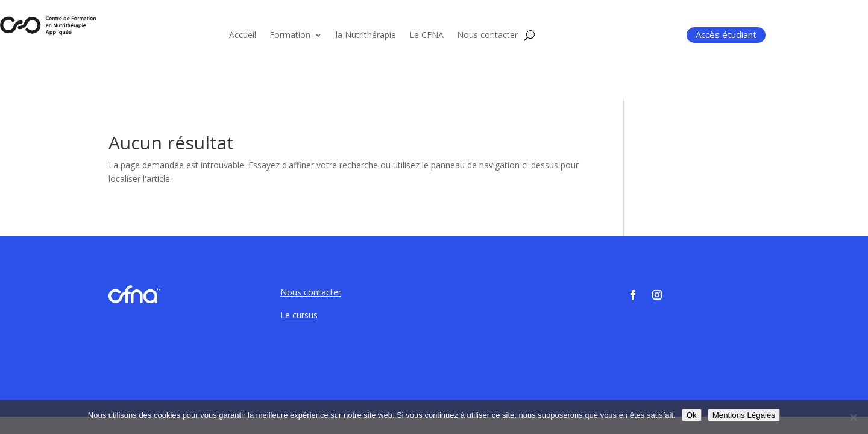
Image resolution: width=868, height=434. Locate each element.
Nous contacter (487, 36)
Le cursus (299, 315)
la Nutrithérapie (366, 36)
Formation (290, 36)
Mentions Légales (744, 415)
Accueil (243, 36)
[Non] (853, 417)
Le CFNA (426, 36)
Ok (692, 415)
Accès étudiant (726, 34)
